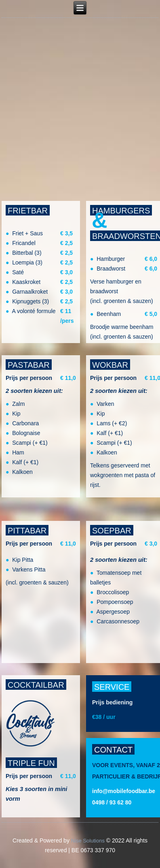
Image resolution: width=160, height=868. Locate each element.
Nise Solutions (88, 841)
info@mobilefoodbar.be (124, 791)
